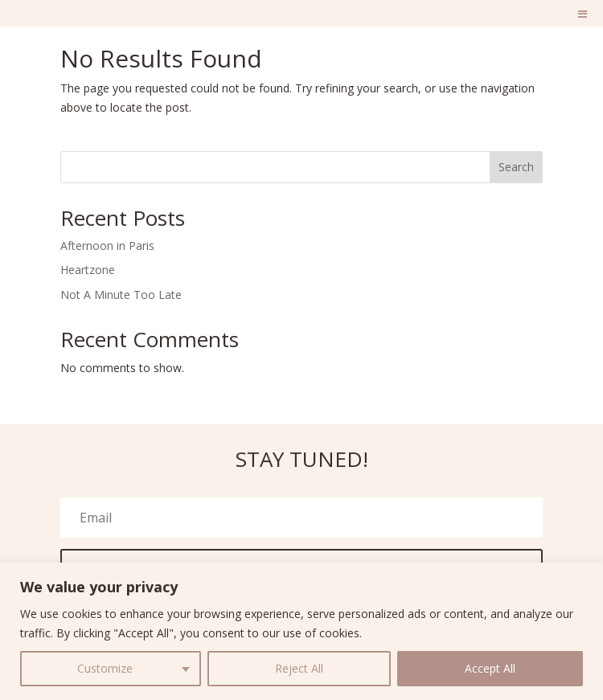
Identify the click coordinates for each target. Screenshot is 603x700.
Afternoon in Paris (107, 246)
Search (516, 167)
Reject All (299, 668)
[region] (301, 631)
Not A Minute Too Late (121, 295)
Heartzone (88, 270)
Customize (105, 668)
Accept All (490, 668)
